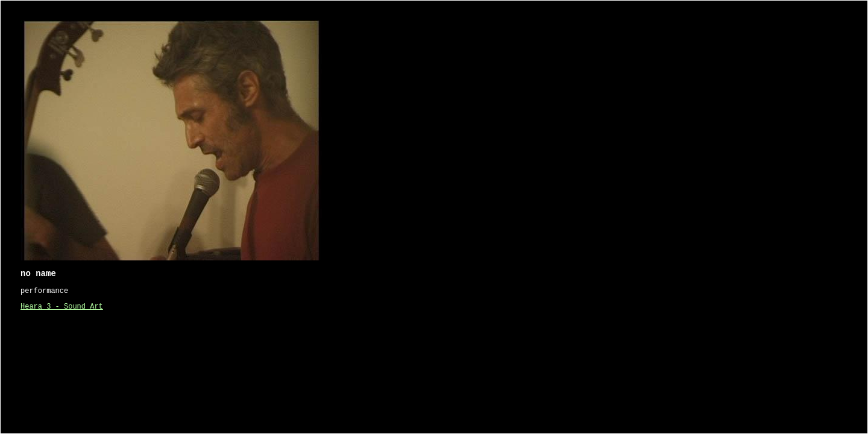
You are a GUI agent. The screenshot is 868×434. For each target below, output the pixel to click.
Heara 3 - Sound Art (62, 307)
